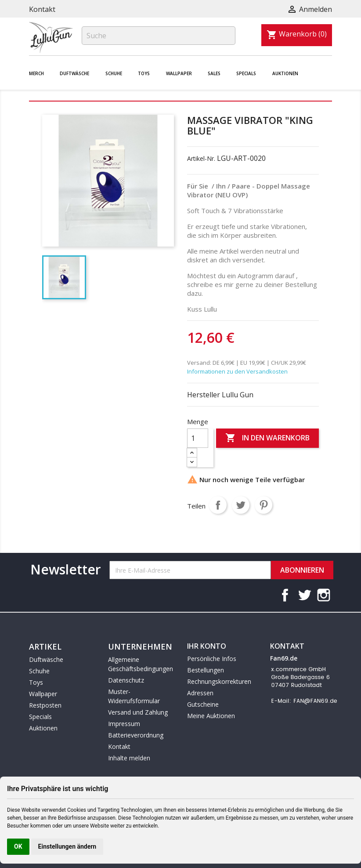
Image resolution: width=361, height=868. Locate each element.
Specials (246, 73)
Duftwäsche (74, 73)
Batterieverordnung (136, 735)
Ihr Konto (207, 646)
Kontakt (42, 9)
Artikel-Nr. (201, 158)
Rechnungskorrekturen (219, 681)
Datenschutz (126, 680)
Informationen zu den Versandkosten (237, 371)
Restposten (45, 705)
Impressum (124, 724)
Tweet (241, 505)
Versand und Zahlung (138, 712)
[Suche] (159, 36)
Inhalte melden (129, 758)
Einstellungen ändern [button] (67, 846)
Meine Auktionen (211, 716)
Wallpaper (179, 73)
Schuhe (114, 73)
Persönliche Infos (212, 659)
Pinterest (264, 505)
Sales (214, 73)
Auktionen (285, 73)
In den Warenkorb (267, 438)
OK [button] (18, 846)
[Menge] (198, 438)
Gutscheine (203, 704)
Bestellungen (206, 670)
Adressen (200, 693)
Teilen (218, 505)
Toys (144, 73)
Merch (36, 73)
